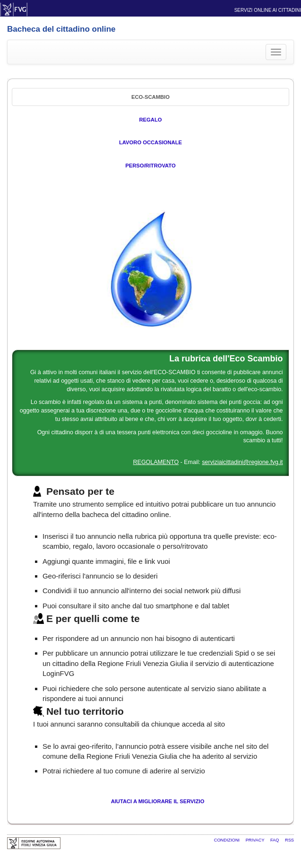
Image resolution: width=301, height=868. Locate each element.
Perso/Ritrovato (150, 166)
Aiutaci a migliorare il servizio (158, 801)
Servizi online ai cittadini (268, 10)
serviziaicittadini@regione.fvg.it (242, 462)
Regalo (151, 120)
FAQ (275, 840)
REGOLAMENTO (156, 462)
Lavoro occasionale (150, 142)
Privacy (256, 840)
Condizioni (228, 840)
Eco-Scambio (150, 97)
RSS (289, 840)
